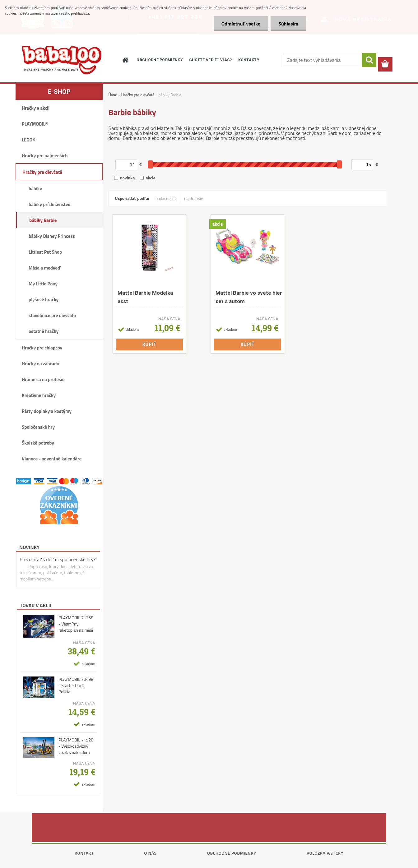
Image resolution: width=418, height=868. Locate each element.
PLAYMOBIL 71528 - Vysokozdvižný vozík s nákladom (76, 746)
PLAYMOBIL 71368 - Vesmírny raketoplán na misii (76, 624)
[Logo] (62, 60)
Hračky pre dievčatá (138, 95)
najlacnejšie (166, 198)
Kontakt (84, 853)
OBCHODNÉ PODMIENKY (160, 60)
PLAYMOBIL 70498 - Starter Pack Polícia (76, 686)
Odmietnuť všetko (241, 24)
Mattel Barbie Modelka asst (145, 297)
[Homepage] (125, 60)
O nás (150, 853)
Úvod (113, 95)
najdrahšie (194, 198)
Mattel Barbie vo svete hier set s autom (249, 297)
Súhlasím (288, 24)
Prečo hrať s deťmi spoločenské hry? (58, 559)
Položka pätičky (325, 853)
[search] (369, 60)
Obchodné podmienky (232, 853)
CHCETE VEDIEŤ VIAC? (211, 60)
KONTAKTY (249, 60)
